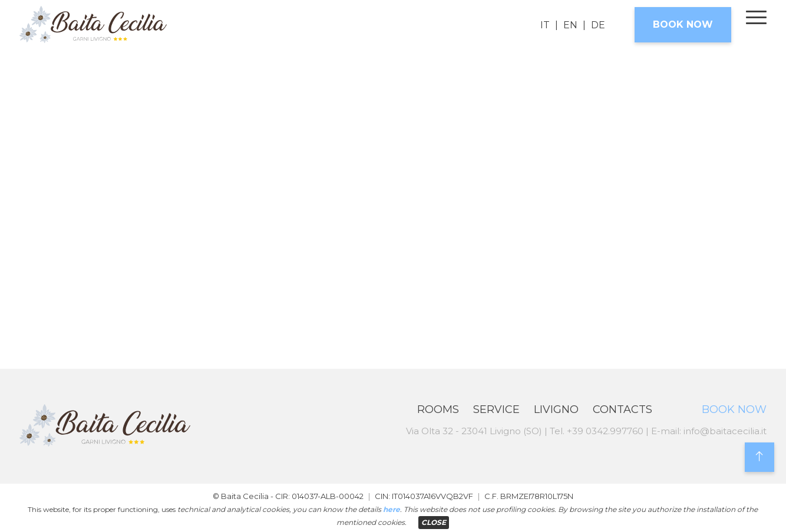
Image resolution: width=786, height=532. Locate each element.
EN (570, 25)
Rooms (438, 409)
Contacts (622, 409)
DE (598, 25)
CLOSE (434, 522)
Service (496, 409)
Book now (683, 24)
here (392, 509)
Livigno (556, 409)
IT (545, 25)
